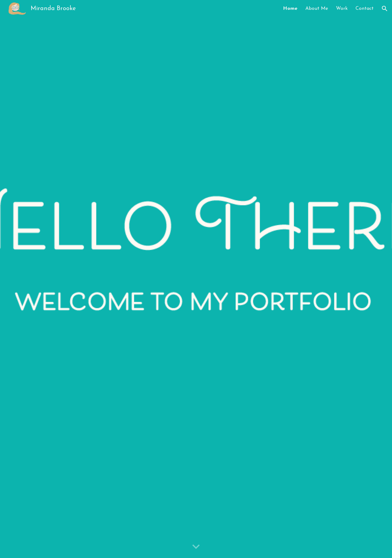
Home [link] (290, 9)
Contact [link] (365, 9)
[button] (385, 9)
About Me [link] (317, 9)
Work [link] (342, 9)
